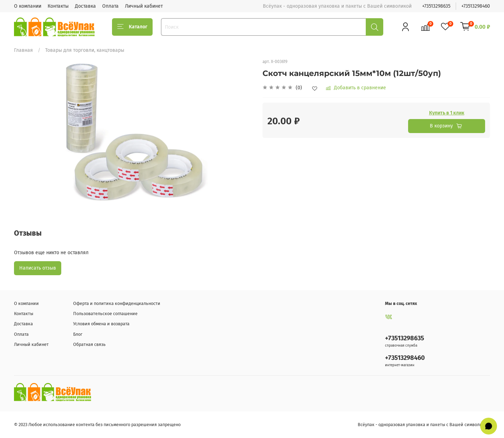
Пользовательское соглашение (105, 314)
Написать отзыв (38, 268)
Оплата (110, 6)
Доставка (85, 6)
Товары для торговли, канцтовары (85, 50)
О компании (28, 6)
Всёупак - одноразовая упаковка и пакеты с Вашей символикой (424, 425)
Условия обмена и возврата (101, 324)
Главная (23, 50)
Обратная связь (89, 344)
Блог (78, 334)
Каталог (132, 27)
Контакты (58, 6)
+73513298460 (476, 6)
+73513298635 (436, 6)
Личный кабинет (144, 6)
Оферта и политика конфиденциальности (117, 303)
